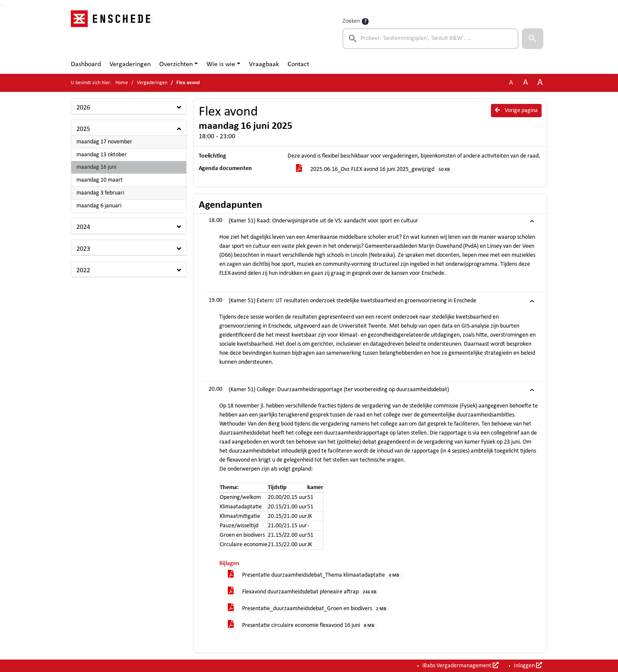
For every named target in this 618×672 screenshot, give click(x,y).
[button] (533, 39)
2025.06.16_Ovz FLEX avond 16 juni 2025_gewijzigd (374, 170)
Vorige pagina (516, 110)
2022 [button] (83, 271)
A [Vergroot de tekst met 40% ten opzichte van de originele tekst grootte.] (540, 83)
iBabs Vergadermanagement (460, 666)
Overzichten (176, 64)
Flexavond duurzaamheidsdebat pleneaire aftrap (304, 592)
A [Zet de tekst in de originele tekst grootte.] (511, 83)
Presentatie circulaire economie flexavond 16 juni (303, 626)
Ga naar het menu (2, 5)
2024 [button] (83, 227)
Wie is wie (221, 64)
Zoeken (351, 21)
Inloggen (527, 666)
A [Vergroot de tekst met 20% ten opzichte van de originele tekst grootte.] (526, 83)
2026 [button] (83, 108)
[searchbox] (430, 39)
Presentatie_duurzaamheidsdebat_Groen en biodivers (309, 609)
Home (122, 83)
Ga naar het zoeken (1, 5)
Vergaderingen (130, 64)
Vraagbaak (264, 64)
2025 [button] (83, 129)
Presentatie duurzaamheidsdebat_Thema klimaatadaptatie (315, 576)
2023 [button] (83, 249)
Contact (298, 64)
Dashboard (86, 64)
